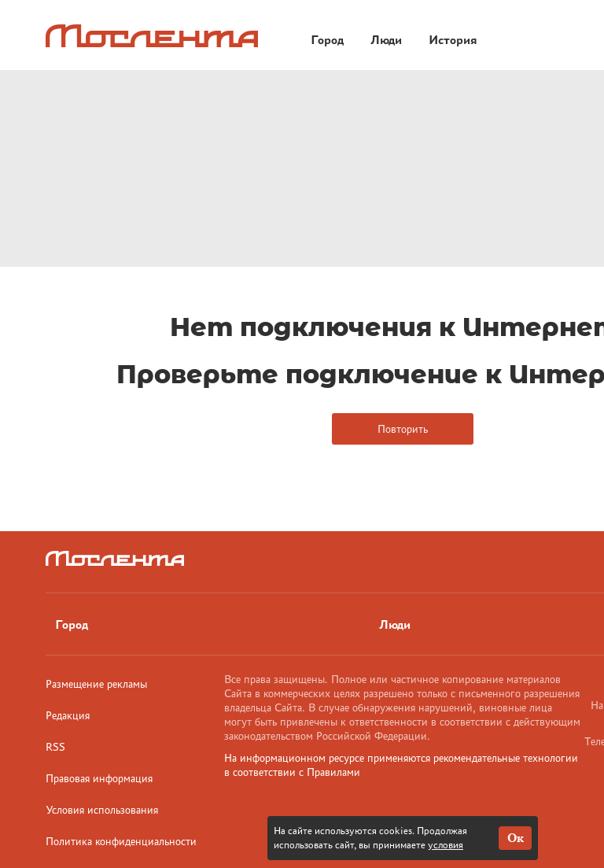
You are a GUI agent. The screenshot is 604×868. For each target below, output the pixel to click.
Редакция (68, 715)
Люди (386, 40)
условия (446, 845)
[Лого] (152, 36)
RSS (55, 747)
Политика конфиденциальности (121, 841)
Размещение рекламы (96, 684)
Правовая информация (99, 778)
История (453, 40)
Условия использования (102, 810)
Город (327, 40)
